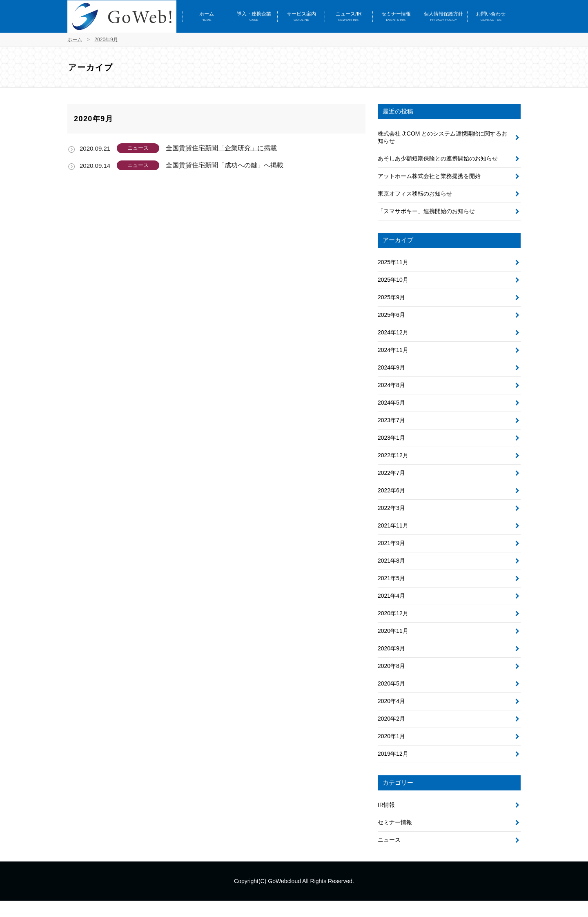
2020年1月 (391, 736)
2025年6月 (391, 315)
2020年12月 (393, 613)
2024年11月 (393, 350)
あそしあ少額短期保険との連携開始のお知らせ (438, 158)
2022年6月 (391, 490)
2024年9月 (391, 367)
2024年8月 (391, 385)
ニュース (389, 840)
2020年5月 (391, 683)
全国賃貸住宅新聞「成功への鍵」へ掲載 (225, 165)
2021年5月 (391, 578)
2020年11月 (393, 631)
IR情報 (386, 805)
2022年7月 (391, 473)
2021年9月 (391, 543)
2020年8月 (391, 666)
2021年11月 (393, 525)
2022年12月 (393, 455)
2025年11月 (393, 262)
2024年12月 (393, 332)
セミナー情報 (395, 822)
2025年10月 (393, 280)
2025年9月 (391, 297)
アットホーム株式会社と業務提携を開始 (429, 176)
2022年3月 (391, 508)
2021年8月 (391, 561)
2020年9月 (391, 648)
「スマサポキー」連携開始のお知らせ (426, 211)
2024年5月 (391, 403)
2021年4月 (391, 596)
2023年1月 (391, 438)
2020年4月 (391, 701)
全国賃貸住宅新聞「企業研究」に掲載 (221, 148)
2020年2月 (391, 719)
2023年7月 (391, 420)
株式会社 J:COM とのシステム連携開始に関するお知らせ (442, 137)
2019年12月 (393, 754)
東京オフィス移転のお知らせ (415, 194)
